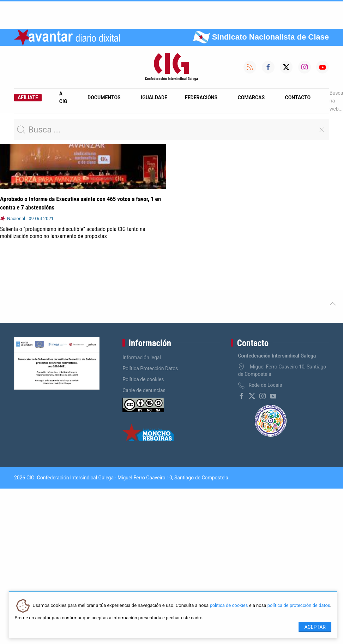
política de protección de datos (299, 606)
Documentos (104, 98)
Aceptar (315, 627)
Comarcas (251, 98)
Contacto (298, 98)
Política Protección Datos (150, 368)
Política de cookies (143, 379)
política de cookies (229, 606)
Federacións (201, 98)
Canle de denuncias (144, 390)
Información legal (142, 358)
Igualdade (154, 98)
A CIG (63, 98)
